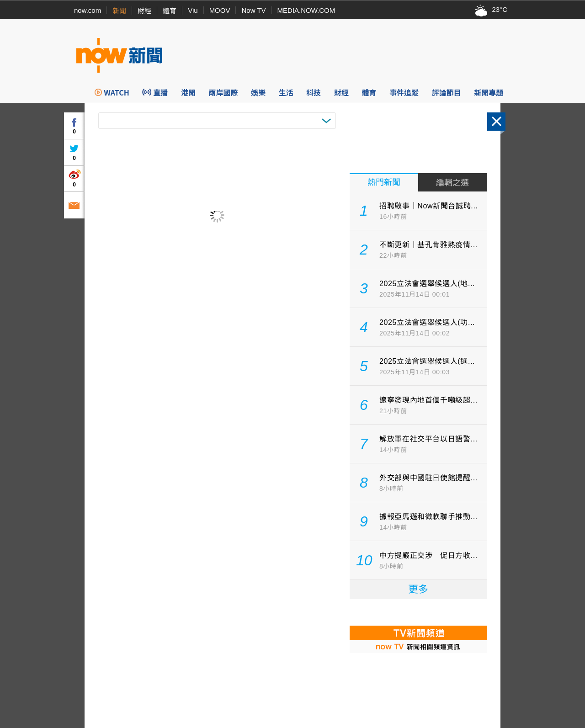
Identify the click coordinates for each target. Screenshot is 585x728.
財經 (144, 11)
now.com (88, 10)
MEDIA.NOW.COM (306, 10)
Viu (193, 10)
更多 (418, 589)
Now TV (253, 10)
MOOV (220, 10)
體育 (170, 11)
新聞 (119, 11)
